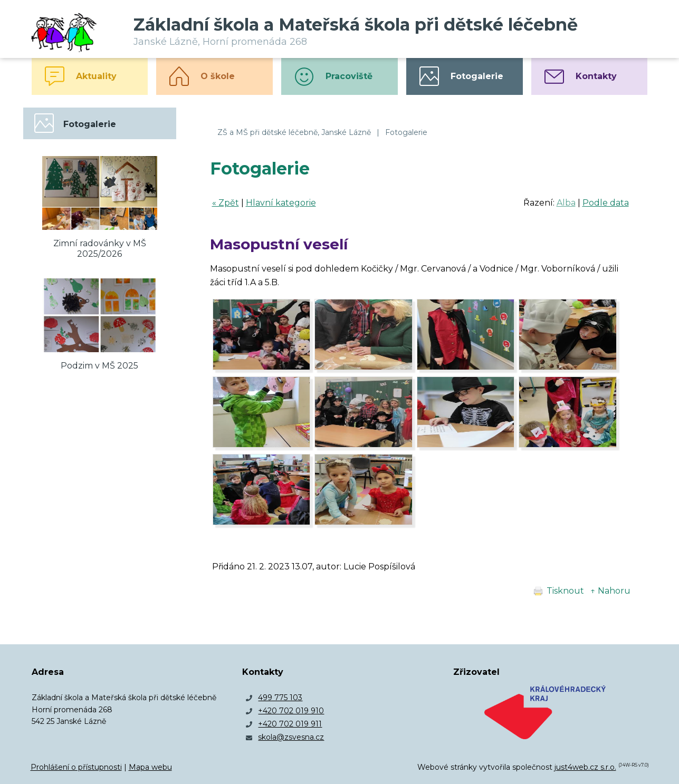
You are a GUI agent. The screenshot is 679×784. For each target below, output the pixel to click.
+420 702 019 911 (290, 724)
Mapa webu (150, 767)
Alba (566, 203)
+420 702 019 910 (291, 711)
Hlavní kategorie (281, 203)
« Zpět (226, 203)
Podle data (606, 203)
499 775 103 (280, 698)
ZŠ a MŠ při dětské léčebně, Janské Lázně (294, 132)
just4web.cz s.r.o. (585, 767)
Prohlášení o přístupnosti (76, 767)
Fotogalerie (406, 132)
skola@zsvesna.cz (291, 737)
